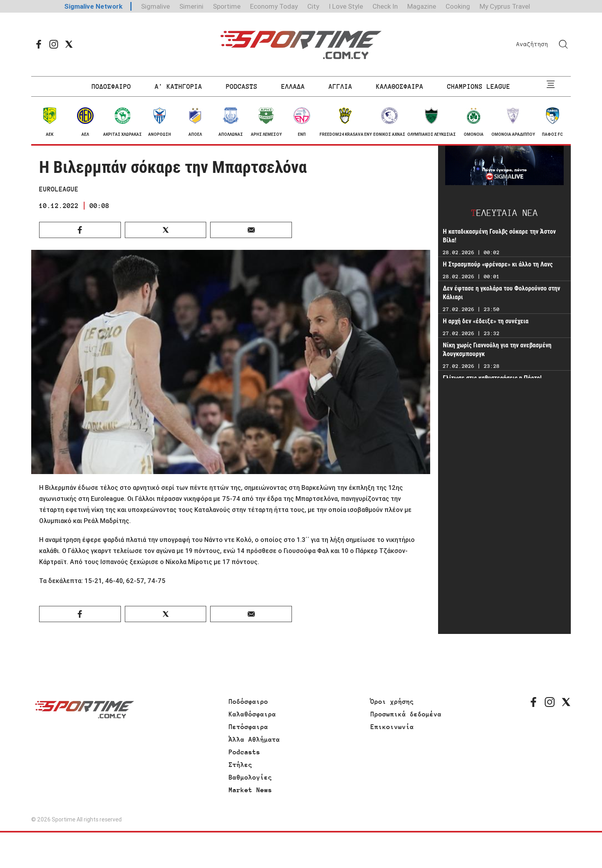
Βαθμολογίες (250, 777)
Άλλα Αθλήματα (254, 739)
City (313, 6)
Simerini (191, 6)
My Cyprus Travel (505, 6)
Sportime (227, 6)
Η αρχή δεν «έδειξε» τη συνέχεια (486, 321)
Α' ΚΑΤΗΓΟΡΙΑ (179, 86)
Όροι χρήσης (392, 701)
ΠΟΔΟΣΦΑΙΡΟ (111, 86)
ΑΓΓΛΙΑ (341, 86)
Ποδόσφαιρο (248, 701)
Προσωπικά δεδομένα (406, 714)
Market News (250, 790)
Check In (385, 6)
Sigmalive (155, 6)
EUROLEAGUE (59, 189)
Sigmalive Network (93, 6)
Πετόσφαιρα (248, 727)
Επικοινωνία (392, 727)
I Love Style (346, 6)
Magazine (422, 6)
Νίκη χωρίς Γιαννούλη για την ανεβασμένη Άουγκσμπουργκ (497, 350)
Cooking (458, 6)
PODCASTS (242, 86)
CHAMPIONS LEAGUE (479, 86)
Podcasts (245, 752)
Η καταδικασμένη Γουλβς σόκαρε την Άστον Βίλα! (499, 236)
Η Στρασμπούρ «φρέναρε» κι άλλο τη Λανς (498, 264)
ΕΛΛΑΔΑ (293, 86)
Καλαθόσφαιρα (252, 714)
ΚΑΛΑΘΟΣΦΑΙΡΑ (400, 86)
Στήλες (241, 765)
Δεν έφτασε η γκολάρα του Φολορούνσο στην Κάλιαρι (501, 293)
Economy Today (274, 6)
